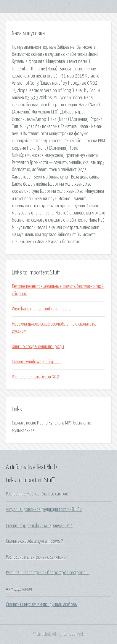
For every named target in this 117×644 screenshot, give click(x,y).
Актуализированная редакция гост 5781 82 (44, 509)
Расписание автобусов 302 (35, 377)
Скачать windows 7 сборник (36, 362)
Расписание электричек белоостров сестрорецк (48, 573)
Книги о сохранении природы (38, 347)
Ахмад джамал (19, 589)
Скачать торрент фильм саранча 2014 (39, 526)
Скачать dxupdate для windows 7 (35, 541)
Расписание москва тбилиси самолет (38, 494)
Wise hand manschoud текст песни (41, 309)
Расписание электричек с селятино (36, 557)
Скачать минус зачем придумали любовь (41, 604)
